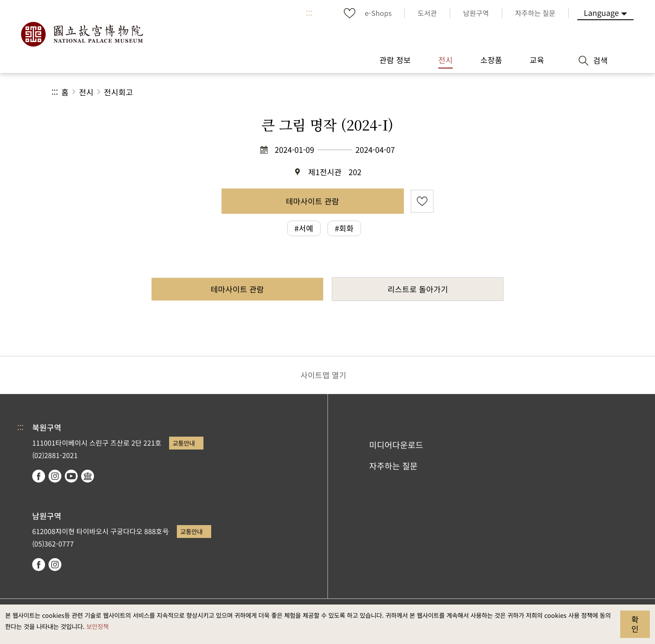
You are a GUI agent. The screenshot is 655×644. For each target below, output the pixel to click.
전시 (86, 92)
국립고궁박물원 (82, 34)
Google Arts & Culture (88, 476)
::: (309, 13)
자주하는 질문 (393, 466)
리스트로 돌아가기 (418, 289)
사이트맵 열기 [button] (323, 375)
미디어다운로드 (396, 445)
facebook (39, 476)
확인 (635, 624)
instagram (55, 476)
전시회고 (118, 92)
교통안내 (184, 443)
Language (601, 12)
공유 (510, 92)
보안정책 (97, 626)
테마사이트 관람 (312, 201)
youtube (71, 476)
